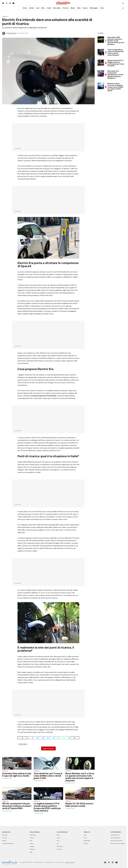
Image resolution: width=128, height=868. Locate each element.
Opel (31, 852)
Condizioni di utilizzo (8, 844)
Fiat (31, 841)
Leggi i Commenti (48, 749)
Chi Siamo (5, 835)
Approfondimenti (116, 832)
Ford (58, 841)
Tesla (85, 838)
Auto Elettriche (23, 744)
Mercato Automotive (117, 841)
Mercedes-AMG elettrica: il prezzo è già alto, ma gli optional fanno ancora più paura (116, 41)
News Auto (5, 17)
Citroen (32, 838)
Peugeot (32, 846)
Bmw (58, 835)
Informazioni (6, 832)
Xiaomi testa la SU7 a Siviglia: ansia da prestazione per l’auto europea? (116, 63)
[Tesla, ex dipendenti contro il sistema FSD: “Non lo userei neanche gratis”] (101, 52)
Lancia (32, 844)
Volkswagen (87, 841)
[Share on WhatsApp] (64, 738)
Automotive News (62, 832)
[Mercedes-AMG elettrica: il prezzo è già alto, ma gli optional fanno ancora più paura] (101, 40)
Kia (58, 844)
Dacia (58, 838)
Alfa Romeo (33, 835)
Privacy (4, 841)
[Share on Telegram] (54, 738)
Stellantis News (35, 832)
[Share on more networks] (75, 738)
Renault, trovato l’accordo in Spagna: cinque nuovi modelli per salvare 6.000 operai (115, 87)
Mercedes (60, 846)
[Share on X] (22, 738)
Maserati (32, 849)
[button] (123, 3)
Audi (85, 835)
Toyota (86, 844)
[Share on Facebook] (33, 738)
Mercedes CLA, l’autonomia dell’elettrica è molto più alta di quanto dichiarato (115, 75)
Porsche (59, 849)
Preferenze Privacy (70, 862)
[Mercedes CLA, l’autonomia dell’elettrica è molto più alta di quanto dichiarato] (101, 73)
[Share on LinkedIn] (43, 738)
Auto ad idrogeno (116, 838)
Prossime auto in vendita (118, 844)
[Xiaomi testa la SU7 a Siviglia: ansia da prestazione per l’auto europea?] (101, 63)
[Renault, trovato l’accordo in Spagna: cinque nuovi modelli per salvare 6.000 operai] (101, 86)
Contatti (5, 838)
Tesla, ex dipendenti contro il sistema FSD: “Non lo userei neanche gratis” (116, 52)
